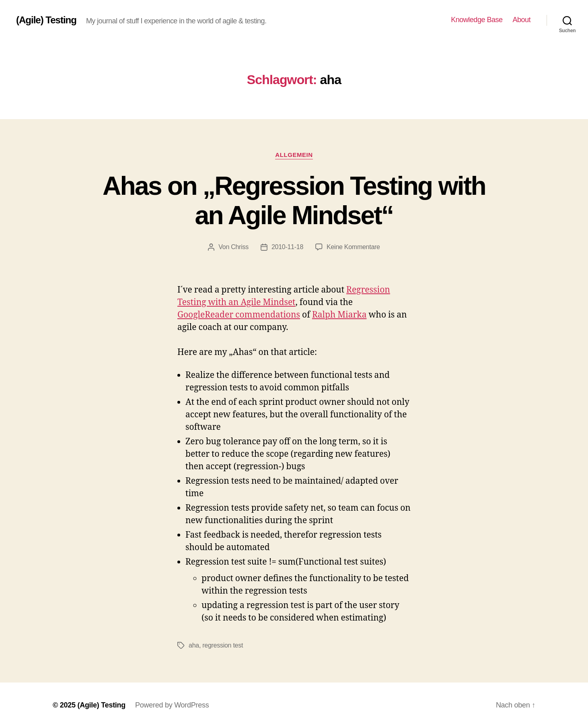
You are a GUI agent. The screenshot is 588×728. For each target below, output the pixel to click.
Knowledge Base (477, 20)
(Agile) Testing (46, 20)
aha (194, 645)
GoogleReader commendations (239, 315)
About (521, 20)
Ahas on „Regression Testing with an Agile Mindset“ (294, 201)
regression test (223, 645)
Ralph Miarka (339, 315)
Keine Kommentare (353, 247)
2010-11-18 (287, 247)
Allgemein (294, 155)
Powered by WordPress (172, 705)
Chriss (240, 247)
